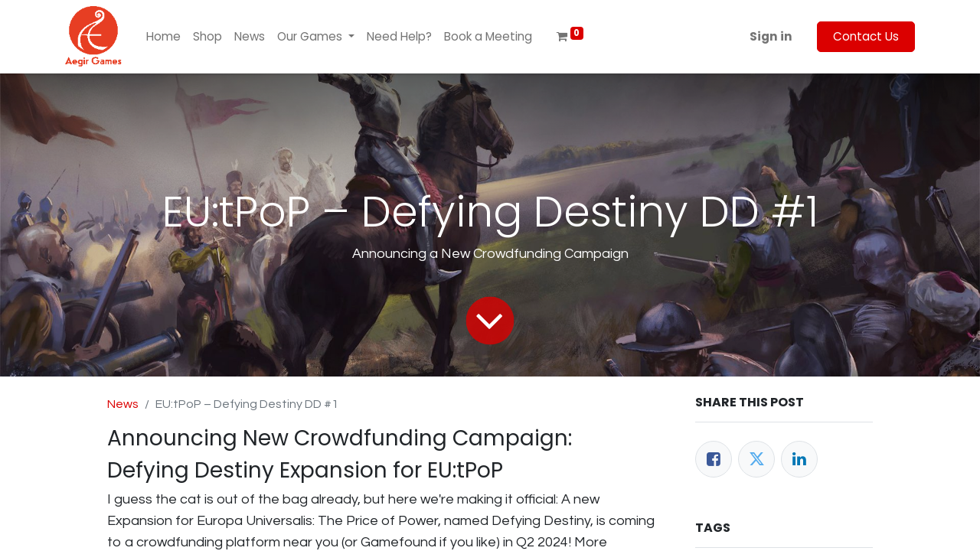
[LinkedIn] (799, 459)
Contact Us (866, 36)
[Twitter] (756, 459)
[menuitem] (163, 37)
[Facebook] (714, 459)
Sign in (771, 36)
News (123, 404)
